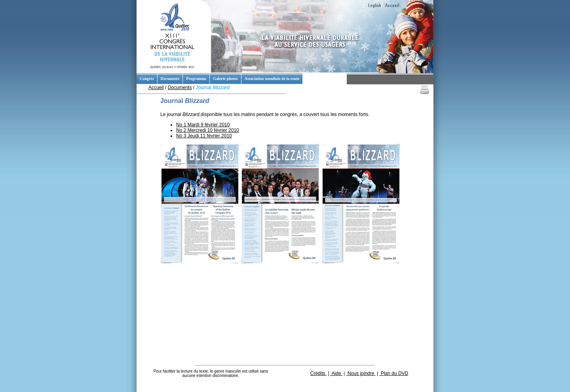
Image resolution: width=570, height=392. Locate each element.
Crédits (318, 373)
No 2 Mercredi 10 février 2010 (208, 130)
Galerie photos (225, 79)
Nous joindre (361, 373)
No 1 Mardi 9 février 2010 (203, 125)
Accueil (156, 88)
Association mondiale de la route (272, 79)
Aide (336, 373)
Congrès (147, 79)
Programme (196, 79)
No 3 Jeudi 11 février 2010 (204, 136)
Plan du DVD (394, 373)
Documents (170, 79)
